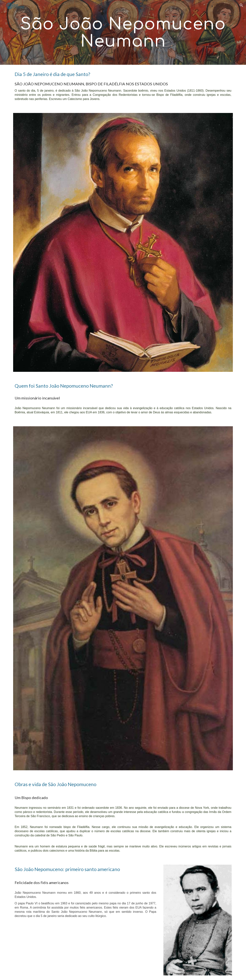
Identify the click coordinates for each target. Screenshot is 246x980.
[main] (123, 32)
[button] (241, 5)
